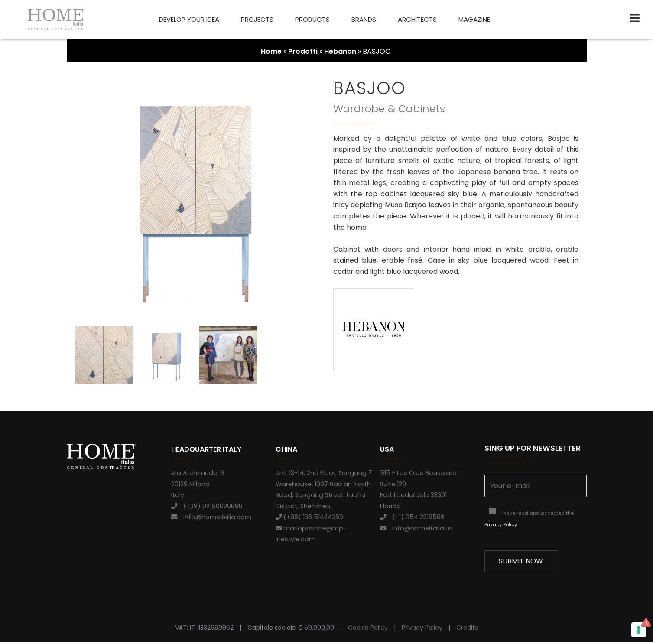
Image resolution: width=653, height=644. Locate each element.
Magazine (474, 19)
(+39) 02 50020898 (207, 508)
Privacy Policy (501, 526)
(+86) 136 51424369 (309, 519)
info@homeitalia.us (416, 530)
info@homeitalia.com (211, 519)
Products (312, 19)
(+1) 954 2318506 (412, 519)
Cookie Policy (368, 630)
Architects (417, 19)
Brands (364, 19)
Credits (467, 630)
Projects (257, 19)
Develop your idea (189, 19)
